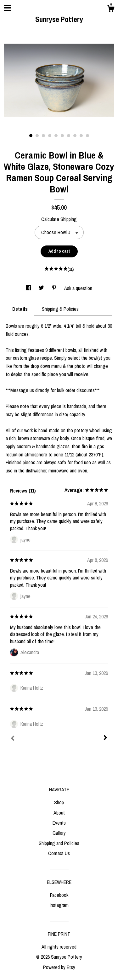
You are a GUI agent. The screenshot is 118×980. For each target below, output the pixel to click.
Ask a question (78, 288)
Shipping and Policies (59, 843)
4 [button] (50, 136)
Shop (59, 802)
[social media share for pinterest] (55, 288)
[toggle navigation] (8, 8)
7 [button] (69, 136)
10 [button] (87, 136)
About (59, 813)
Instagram (59, 905)
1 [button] (31, 136)
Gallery (59, 833)
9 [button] (81, 136)
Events (59, 823)
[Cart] (111, 9)
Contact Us (59, 853)
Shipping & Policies (60, 309)
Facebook (59, 895)
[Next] (105, 738)
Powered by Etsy (59, 967)
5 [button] (56, 136)
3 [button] (43, 136)
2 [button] (37, 136)
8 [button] (75, 136)
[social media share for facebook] (29, 288)
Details (20, 309)
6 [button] (62, 136)
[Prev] (13, 739)
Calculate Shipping (59, 219)
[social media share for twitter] (42, 288)
